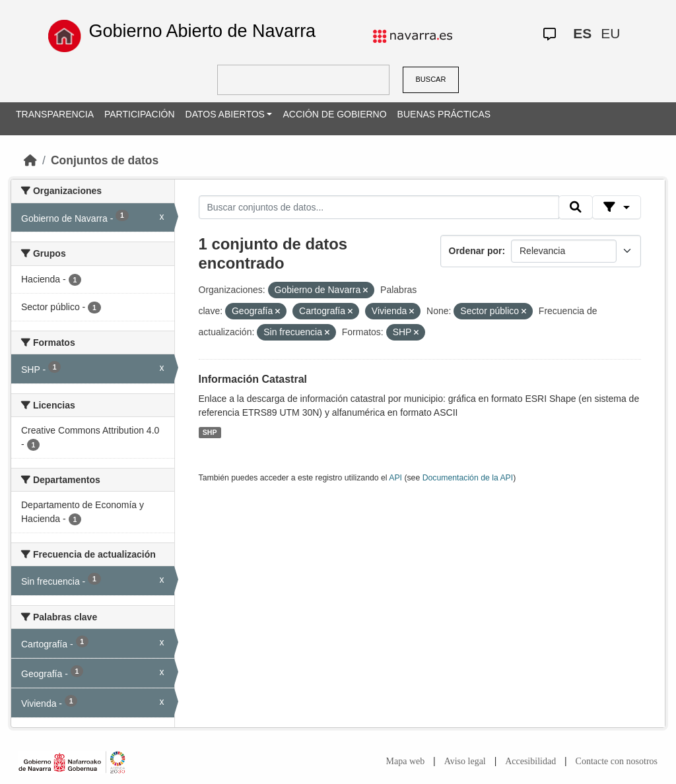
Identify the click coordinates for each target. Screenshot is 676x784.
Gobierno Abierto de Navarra (202, 31)
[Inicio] (30, 160)
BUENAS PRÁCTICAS (444, 114)
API (395, 478)
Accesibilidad (530, 761)
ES (582, 33)
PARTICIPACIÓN (140, 114)
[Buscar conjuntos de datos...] (379, 207)
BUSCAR (431, 79)
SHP (210, 432)
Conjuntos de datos (105, 160)
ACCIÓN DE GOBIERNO (334, 114)
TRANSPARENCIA (55, 114)
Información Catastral (253, 379)
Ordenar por (476, 251)
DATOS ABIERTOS (225, 114)
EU (610, 33)
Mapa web (406, 761)
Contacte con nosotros (617, 761)
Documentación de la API (468, 478)
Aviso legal (465, 761)
